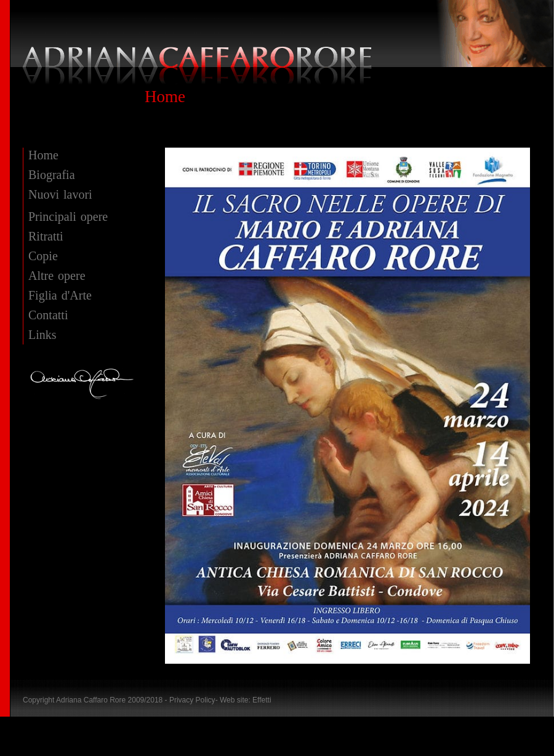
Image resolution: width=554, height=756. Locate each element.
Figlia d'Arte (60, 295)
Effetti (262, 700)
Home (43, 155)
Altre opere (57, 276)
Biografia (52, 175)
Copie (43, 256)
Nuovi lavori (60, 194)
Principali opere (68, 217)
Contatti (48, 315)
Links (42, 335)
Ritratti (46, 236)
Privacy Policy (192, 700)
